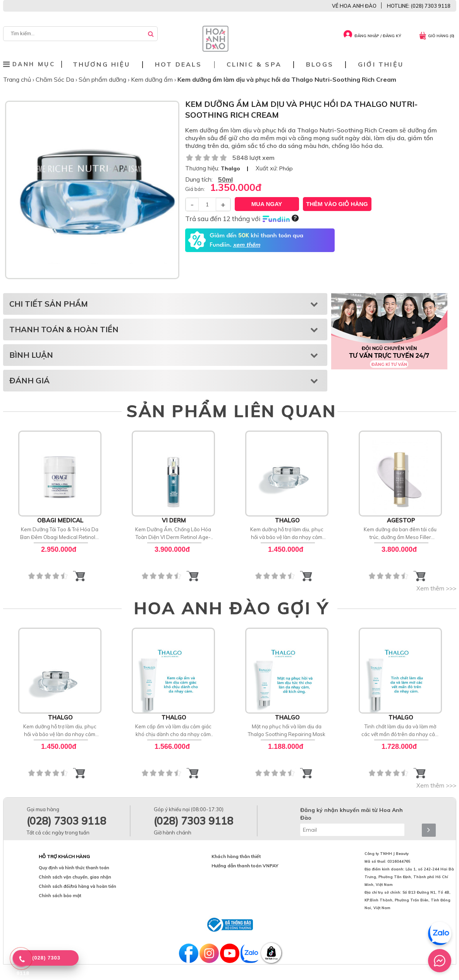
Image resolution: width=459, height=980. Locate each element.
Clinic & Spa (254, 64)
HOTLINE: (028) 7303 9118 (419, 6)
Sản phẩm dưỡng (103, 79)
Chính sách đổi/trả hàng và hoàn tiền (77, 886)
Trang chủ (18, 79)
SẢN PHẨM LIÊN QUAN (231, 411)
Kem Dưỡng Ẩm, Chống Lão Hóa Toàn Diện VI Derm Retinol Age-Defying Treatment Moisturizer (173, 534)
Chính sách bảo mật (60, 896)
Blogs (320, 64)
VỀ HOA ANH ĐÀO (354, 6)
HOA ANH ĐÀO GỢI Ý (232, 608)
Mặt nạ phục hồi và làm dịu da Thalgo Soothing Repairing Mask (287, 730)
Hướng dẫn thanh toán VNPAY (245, 866)
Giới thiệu (381, 64)
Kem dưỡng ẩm (153, 79)
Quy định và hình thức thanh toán (74, 868)
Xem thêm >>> (436, 588)
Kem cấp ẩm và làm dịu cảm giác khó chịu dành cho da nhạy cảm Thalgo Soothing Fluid (173, 731)
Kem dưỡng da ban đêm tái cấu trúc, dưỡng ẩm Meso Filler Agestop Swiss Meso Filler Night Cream (400, 534)
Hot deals (179, 64)
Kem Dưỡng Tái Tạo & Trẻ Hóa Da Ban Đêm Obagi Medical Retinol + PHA (60, 534)
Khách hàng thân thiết (236, 856)
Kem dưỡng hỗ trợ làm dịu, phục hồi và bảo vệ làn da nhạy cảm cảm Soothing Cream (287, 534)
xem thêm (246, 245)
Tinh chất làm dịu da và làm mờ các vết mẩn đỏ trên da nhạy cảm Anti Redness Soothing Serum (400, 731)
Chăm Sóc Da (56, 79)
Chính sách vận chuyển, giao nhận (75, 877)
